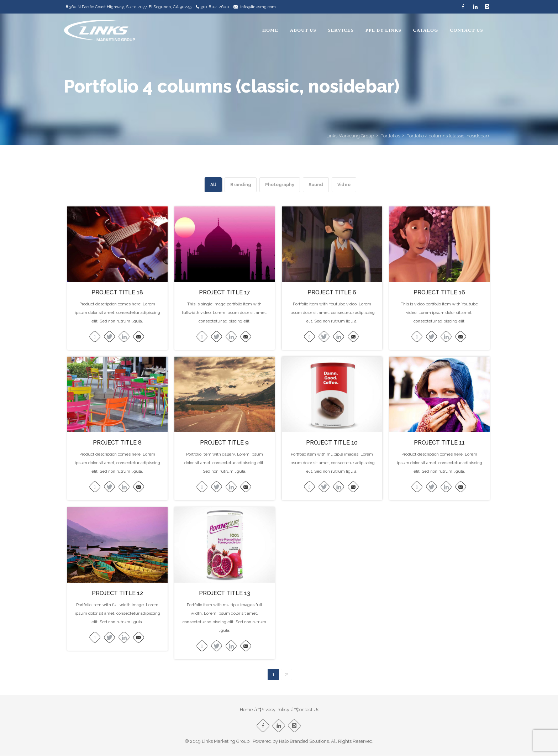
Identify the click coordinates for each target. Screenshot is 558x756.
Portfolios (390, 136)
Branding (241, 185)
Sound (316, 185)
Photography (280, 185)
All (213, 185)
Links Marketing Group (350, 136)
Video (344, 185)
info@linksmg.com (258, 7)
